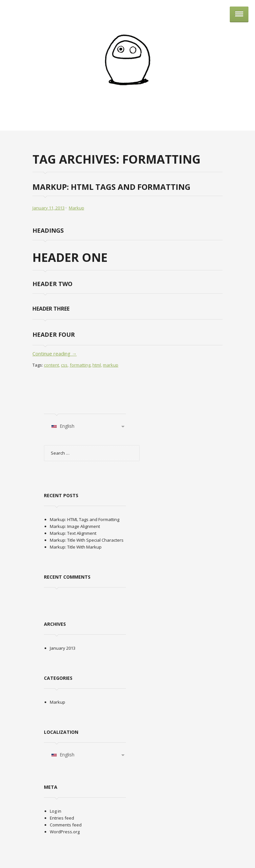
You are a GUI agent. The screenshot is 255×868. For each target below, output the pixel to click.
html (97, 365)
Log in (56, 811)
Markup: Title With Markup (76, 547)
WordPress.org (65, 832)
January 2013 (63, 648)
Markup (77, 208)
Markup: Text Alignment (73, 533)
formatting (80, 365)
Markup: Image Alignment (75, 526)
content (51, 365)
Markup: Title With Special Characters (87, 540)
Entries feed (62, 818)
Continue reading (55, 353)
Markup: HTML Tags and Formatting (111, 187)
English (63, 426)
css (64, 365)
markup (111, 365)
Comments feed (66, 825)
